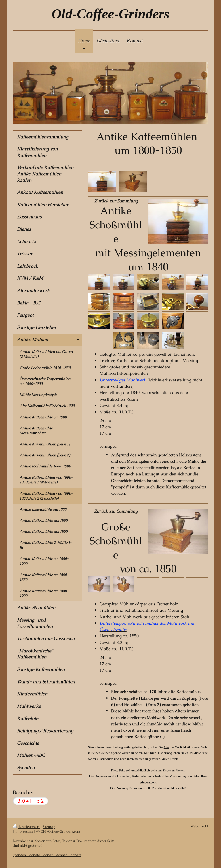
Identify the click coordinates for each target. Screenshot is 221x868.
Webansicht (199, 826)
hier (166, 747)
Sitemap (49, 827)
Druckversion (26, 827)
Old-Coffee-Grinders (110, 14)
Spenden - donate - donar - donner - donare (47, 855)
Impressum (24, 831)
